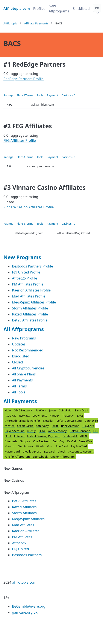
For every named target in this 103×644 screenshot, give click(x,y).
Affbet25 (19, 543)
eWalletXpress (32, 451)
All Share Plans (24, 374)
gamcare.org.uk (25, 612)
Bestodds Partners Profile (33, 266)
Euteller (19, 436)
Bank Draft (81, 410)
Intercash (11, 441)
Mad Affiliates (23, 525)
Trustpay (68, 415)
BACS (80, 415)
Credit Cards (25, 426)
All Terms (19, 386)
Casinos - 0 (69, 95)
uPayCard (88, 426)
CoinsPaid (66, 410)
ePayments (40, 415)
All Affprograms (24, 329)
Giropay (25, 441)
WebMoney (26, 446)
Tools (40, 95)
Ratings (8, 95)
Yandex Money (58, 431)
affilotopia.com (24, 582)
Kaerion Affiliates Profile (31, 290)
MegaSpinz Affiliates (28, 519)
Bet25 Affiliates (24, 501)
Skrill (8, 436)
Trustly (32, 431)
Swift (55, 426)
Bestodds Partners (27, 555)
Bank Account (70, 426)
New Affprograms (59, 9)
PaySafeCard (79, 446)
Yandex (55, 415)
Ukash (40, 446)
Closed (17, 362)
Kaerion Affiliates (26, 531)
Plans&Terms (25, 95)
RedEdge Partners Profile (23, 79)
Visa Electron (42, 441)
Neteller (49, 421)
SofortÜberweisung (70, 421)
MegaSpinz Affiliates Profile (34, 302)
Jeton (53, 410)
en (97, 8)
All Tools (19, 392)
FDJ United (20, 549)
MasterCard (13, 451)
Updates (19, 344)
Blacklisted (81, 9)
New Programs (22, 257)
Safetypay (43, 426)
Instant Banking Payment (44, 436)
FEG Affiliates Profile (20, 140)
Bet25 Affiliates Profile (30, 320)
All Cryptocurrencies (28, 368)
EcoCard (50, 451)
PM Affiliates (22, 537)
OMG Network (23, 410)
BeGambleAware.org (29, 606)
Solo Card (62, 446)
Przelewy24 (70, 436)
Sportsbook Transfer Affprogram (54, 457)
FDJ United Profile (26, 272)
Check (62, 451)
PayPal (72, 441)
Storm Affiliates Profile (30, 308)
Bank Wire (85, 441)
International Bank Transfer (23, 421)
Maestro (10, 446)
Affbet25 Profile (25, 278)
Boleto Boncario (80, 431)
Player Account (15, 431)
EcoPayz (25, 415)
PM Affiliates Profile (28, 284)
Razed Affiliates (24, 507)
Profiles (39, 9)
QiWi (42, 431)
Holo (8, 410)
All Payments (22, 380)
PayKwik (41, 410)
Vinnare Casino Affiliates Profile (29, 207)
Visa (50, 446)
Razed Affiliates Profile (30, 314)
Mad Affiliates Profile (29, 296)
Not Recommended (28, 350)
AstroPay (11, 415)
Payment (52, 95)
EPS (96, 431)
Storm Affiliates (24, 513)
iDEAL (84, 436)
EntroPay (59, 441)
